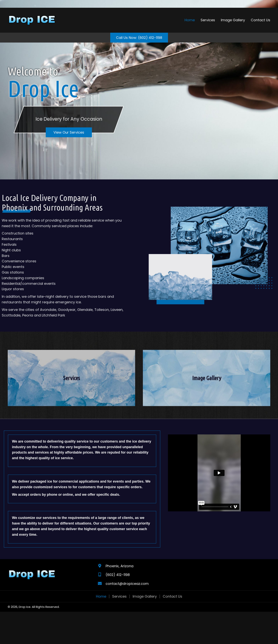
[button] (139, 38)
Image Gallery (145, 596)
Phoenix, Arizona (120, 566)
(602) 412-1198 (118, 575)
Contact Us (172, 596)
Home (101, 596)
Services (119, 596)
